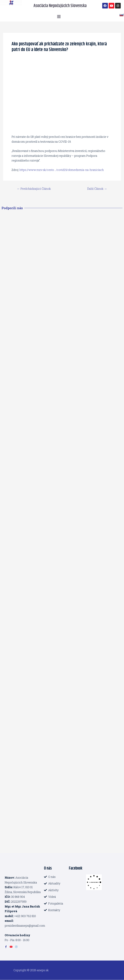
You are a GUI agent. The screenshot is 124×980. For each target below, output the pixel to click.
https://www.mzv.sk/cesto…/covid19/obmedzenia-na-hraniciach (62, 170)
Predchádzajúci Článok (34, 189)
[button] (59, 17)
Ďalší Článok (97, 189)
